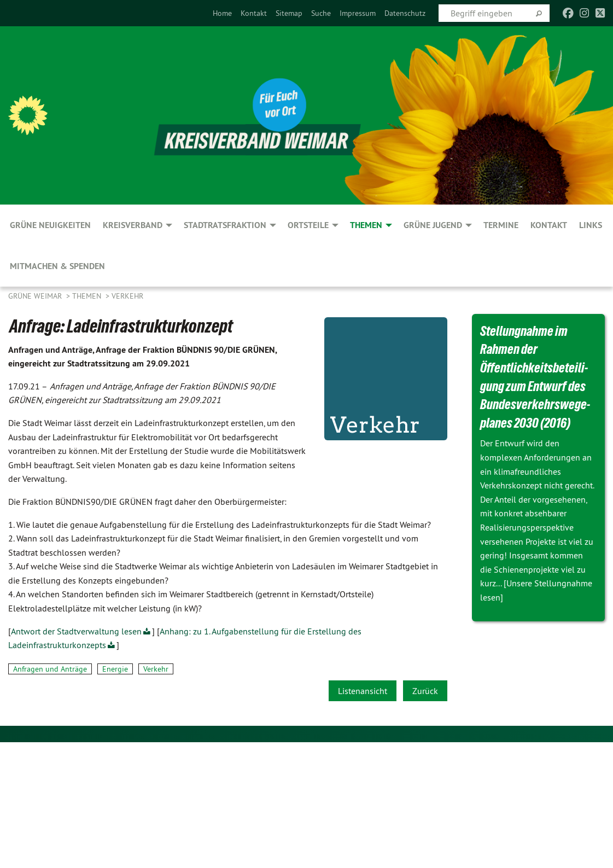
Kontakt (254, 13)
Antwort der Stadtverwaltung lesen (76, 631)
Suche (321, 13)
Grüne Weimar (36, 296)
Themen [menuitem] (366, 225)
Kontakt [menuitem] (549, 225)
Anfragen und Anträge (50, 669)
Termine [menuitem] (501, 225)
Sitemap (289, 13)
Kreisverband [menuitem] (133, 225)
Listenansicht (363, 691)
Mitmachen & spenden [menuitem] (57, 266)
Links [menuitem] (591, 225)
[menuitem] (222, 13)
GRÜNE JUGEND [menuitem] (433, 225)
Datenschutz (405, 13)
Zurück (425, 691)
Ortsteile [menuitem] (308, 225)
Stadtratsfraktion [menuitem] (225, 225)
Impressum (358, 13)
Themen (88, 296)
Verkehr (127, 296)
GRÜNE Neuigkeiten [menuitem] (50, 225)
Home (222, 13)
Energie (115, 669)
